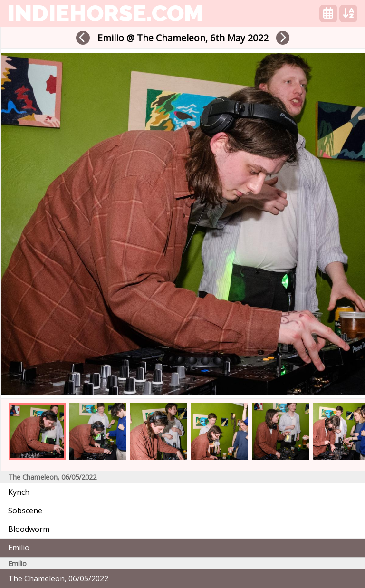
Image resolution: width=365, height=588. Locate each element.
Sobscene (25, 511)
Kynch (19, 492)
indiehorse (106, 13)
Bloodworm (29, 529)
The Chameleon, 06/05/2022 (58, 578)
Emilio (19, 548)
